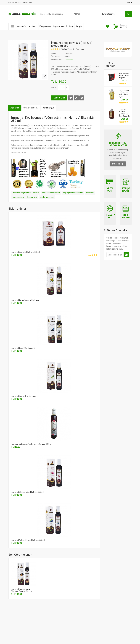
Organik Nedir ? (60, 26)
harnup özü (32, 197)
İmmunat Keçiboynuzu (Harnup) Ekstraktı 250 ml (22, 590)
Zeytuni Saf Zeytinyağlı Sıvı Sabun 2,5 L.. (124, 94)
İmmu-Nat (69, 53)
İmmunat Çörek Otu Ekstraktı (23, 348)
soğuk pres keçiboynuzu (73, 193)
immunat (90, 193)
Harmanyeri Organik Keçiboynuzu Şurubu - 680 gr (31, 444)
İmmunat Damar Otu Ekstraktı (23, 396)
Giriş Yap (22, 2)
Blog (71, 26)
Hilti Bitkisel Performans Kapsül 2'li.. (124, 75)
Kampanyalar (45, 26)
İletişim (79, 26)
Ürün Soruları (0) (31, 108)
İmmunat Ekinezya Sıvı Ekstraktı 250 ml (27, 492)
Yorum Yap (80, 49)
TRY (129, 2)
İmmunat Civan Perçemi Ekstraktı (25, 300)
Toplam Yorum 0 (68, 49)
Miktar (54, 87)
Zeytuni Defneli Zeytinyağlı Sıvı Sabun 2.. (125, 113)
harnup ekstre (19, 197)
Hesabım (32, 26)
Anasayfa (21, 26)
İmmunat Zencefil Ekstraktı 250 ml (25, 252)
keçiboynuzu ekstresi (51, 193)
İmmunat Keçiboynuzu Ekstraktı (26, 193)
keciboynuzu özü (47, 197)
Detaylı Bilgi (118, 164)
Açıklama (15, 108)
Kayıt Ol (32, 2)
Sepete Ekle (59, 98)
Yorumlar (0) (48, 108)
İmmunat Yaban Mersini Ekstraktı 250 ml (28, 540)
